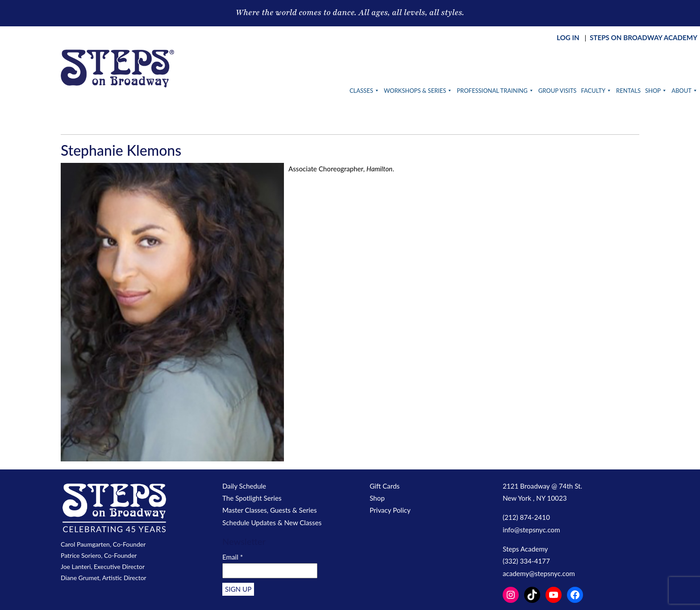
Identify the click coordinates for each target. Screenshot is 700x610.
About (685, 91)
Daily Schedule (244, 486)
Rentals (628, 91)
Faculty (596, 91)
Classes (365, 91)
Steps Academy (525, 549)
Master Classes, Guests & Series (270, 510)
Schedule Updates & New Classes (272, 523)
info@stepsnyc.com (531, 530)
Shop (656, 91)
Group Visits (558, 91)
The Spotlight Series (252, 498)
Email (233, 557)
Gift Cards (385, 486)
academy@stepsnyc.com (539, 573)
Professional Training (495, 91)
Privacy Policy (390, 510)
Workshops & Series (418, 91)
